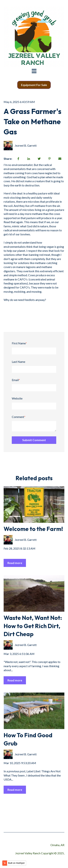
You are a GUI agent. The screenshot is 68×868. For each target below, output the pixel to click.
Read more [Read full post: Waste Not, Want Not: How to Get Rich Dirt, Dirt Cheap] (15, 680)
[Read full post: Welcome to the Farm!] (34, 504)
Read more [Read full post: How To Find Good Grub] (15, 790)
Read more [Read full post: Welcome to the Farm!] (15, 563)
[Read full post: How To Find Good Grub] (34, 711)
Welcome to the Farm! (33, 529)
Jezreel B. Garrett (26, 145)
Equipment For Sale (34, 85)
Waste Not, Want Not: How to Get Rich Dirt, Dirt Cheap (33, 626)
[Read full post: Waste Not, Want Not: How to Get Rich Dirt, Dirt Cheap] (34, 593)
